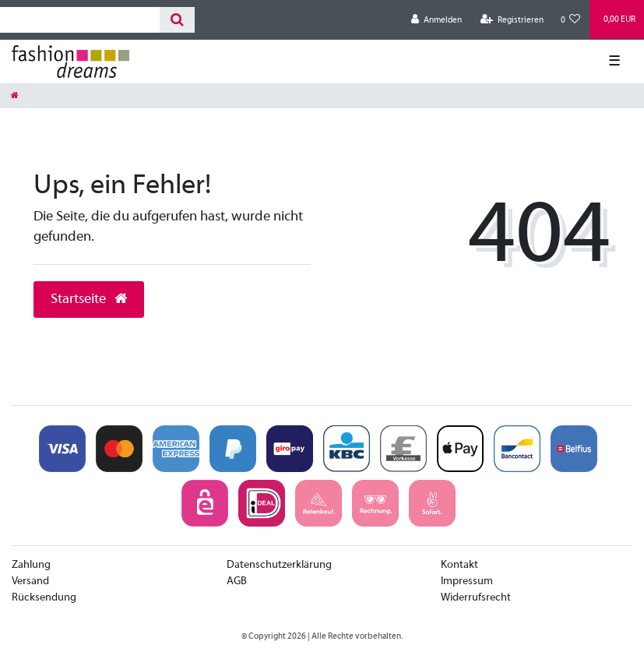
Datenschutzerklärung (279, 565)
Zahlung (31, 565)
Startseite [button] (89, 300)
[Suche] (177, 20)
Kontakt (459, 565)
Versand (30, 581)
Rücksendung (44, 598)
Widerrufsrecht (476, 598)
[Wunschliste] (571, 20)
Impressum (467, 581)
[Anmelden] (436, 20)
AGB (237, 581)
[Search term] (80, 20)
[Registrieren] (512, 20)
